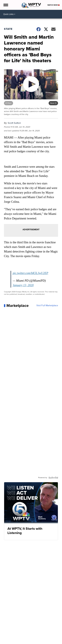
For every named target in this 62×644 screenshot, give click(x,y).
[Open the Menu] (6, 5)
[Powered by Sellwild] (53, 478)
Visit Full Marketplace (47, 306)
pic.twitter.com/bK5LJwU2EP (31, 273)
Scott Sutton (14, 123)
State (8, 29)
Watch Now (53, 5)
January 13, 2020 (23, 285)
